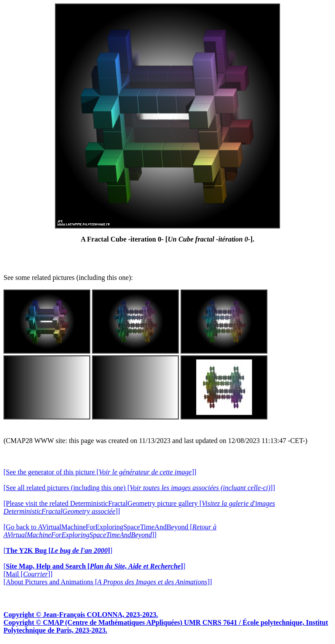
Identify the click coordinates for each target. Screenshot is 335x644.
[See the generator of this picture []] (100, 472)
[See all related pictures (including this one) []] (139, 488)
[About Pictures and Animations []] (108, 582)
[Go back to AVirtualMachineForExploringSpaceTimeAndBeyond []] (110, 531)
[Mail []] (28, 574)
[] (58, 550)
